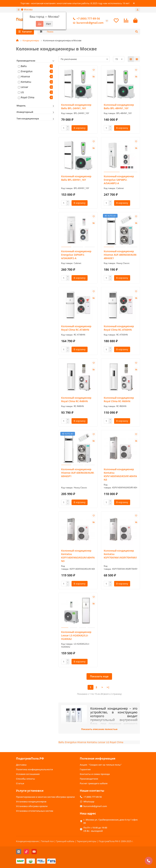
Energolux (27, 72)
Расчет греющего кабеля (94, 784)
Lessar (25, 87)
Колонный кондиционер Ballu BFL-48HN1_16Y (119, 107)
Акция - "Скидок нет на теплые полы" (101, 765)
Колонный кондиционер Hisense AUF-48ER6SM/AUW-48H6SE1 (120, 255)
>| (108, 688)
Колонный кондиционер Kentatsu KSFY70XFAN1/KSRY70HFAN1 (120, 555)
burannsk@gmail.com (88, 23)
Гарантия (85, 770)
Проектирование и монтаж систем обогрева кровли (45, 797)
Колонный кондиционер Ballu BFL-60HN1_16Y (76, 179)
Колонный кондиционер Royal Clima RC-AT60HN (119, 328)
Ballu (24, 67)
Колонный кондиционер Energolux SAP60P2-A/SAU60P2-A (76, 255)
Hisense (25, 77)
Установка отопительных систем (35, 811)
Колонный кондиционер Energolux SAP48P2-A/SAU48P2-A (119, 180)
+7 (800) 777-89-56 (86, 19)
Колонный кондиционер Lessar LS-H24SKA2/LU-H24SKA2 (76, 636)
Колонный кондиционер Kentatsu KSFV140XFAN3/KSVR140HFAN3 (120, 475)
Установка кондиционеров (31, 801)
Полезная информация (98, 759)
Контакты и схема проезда (95, 774)
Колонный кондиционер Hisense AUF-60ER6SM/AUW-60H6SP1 (78, 473)
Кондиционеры (31, 41)
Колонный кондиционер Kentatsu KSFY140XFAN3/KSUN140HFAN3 (78, 556)
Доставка (21, 765)
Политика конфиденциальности (34, 770)
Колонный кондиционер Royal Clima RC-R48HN (76, 400)
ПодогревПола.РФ (30, 759)
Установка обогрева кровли (32, 806)
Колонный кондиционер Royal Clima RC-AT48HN (76, 328)
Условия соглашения (28, 774)
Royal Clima (28, 98)
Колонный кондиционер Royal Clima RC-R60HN (119, 400)
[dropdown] (19, 10)
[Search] (92, 32)
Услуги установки (30, 791)
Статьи (20, 784)
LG (22, 93)
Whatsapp (89, 801)
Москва (27, 9)
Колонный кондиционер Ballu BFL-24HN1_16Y (76, 107)
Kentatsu (26, 82)
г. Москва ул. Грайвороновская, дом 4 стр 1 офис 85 (111, 821)
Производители (89, 779)
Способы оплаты (26, 779)
